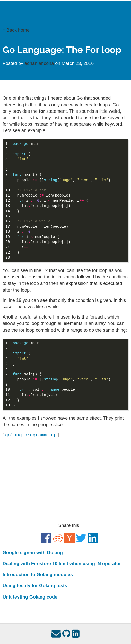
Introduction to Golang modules (38, 575)
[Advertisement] (65, 478)
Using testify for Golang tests (35, 586)
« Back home (16, 30)
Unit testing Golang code (30, 597)
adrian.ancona (40, 63)
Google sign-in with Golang (33, 553)
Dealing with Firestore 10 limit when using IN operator (62, 564)
